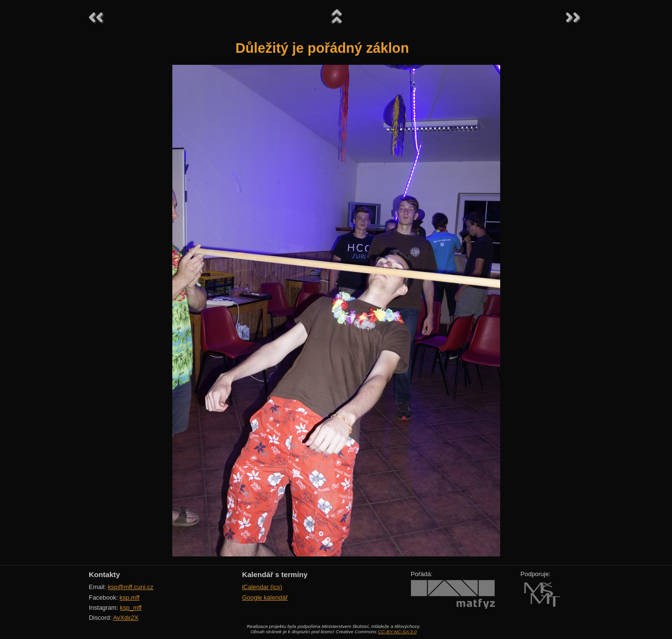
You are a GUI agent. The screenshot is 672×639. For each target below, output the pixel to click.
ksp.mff (130, 597)
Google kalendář (265, 597)
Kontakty (104, 574)
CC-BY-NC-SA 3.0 (397, 632)
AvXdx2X (126, 618)
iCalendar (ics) (262, 587)
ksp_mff (131, 608)
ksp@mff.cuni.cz (131, 587)
